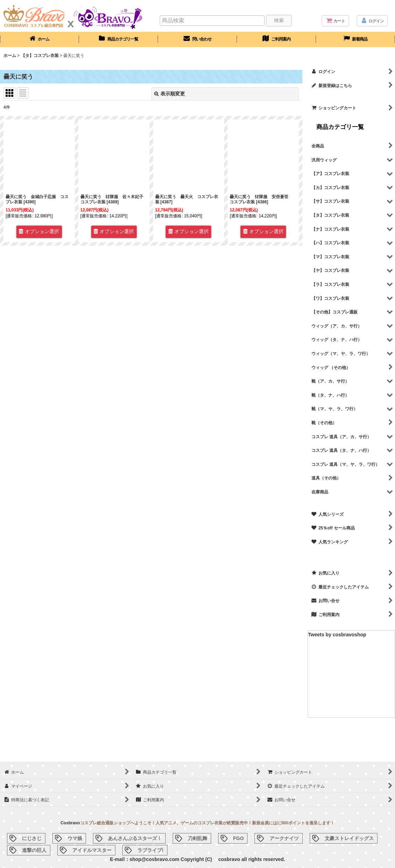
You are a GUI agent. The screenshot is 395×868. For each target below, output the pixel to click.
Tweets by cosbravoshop (337, 635)
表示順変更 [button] (170, 94)
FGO (238, 838)
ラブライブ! (150, 850)
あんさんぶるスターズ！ (135, 838)
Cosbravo (70, 823)
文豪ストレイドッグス (349, 838)
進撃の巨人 (34, 850)
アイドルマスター (92, 850)
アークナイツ (284, 838)
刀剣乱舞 (197, 838)
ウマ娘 (75, 838)
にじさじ (32, 838)
